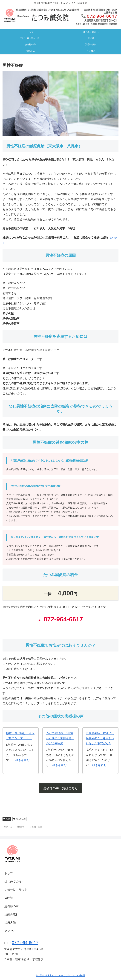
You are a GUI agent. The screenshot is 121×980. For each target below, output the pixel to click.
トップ (9, 873)
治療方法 (10, 923)
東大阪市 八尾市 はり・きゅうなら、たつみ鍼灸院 (60, 975)
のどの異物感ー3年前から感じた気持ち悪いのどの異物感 (60, 738)
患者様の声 (12, 906)
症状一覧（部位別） (17, 890)
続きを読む (23, 760)
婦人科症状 (19, 819)
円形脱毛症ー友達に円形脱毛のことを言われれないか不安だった (100, 738)
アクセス (10, 931)
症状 (7, 819)
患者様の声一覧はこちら (60, 788)
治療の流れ (12, 914)
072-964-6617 (63, 619)
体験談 (9, 898)
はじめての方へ (14, 881)
